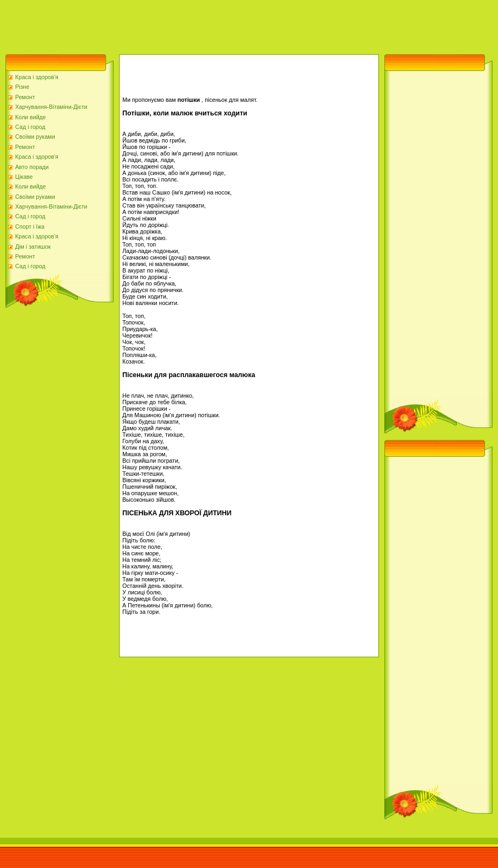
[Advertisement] (197, 24)
